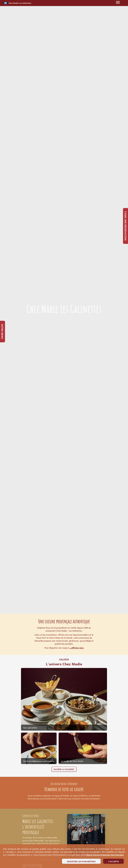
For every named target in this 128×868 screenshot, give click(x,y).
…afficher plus (76, 648)
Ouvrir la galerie (64, 769)
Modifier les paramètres (81, 861)
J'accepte (113, 861)
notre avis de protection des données (105, 855)
